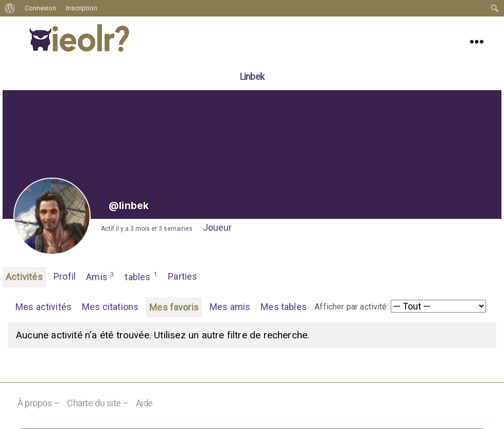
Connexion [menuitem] (40, 8)
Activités (24, 277)
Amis (100, 276)
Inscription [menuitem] (82, 8)
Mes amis (230, 307)
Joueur (217, 227)
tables (141, 276)
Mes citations (110, 307)
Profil (65, 276)
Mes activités (44, 307)
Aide (144, 403)
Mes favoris (174, 307)
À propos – (39, 403)
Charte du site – (98, 403)
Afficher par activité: (352, 307)
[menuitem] (10, 8)
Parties (183, 276)
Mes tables (284, 307)
